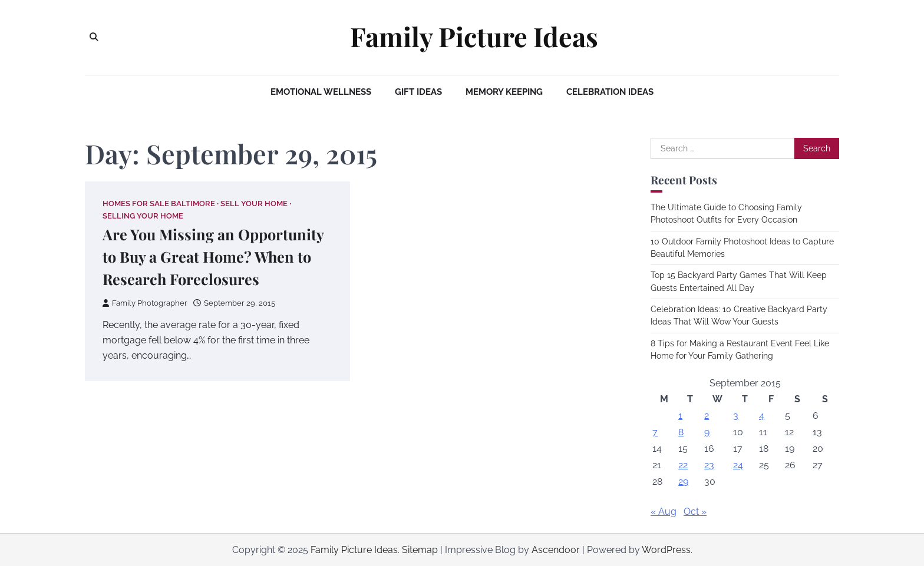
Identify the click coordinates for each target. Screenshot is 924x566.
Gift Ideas (418, 92)
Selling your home (143, 216)
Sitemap (420, 550)
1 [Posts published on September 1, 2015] (680, 416)
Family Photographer (145, 303)
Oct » (695, 512)
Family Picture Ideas (474, 37)
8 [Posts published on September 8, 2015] (681, 432)
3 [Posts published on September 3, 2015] (736, 416)
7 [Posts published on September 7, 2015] (655, 432)
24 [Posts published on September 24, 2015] (738, 465)
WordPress (666, 550)
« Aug (664, 512)
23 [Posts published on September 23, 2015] (709, 465)
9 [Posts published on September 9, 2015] (707, 432)
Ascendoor (556, 550)
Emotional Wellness (321, 92)
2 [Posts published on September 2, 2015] (707, 416)
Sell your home (254, 203)
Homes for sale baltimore (159, 203)
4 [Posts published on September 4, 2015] (762, 416)
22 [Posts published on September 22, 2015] (683, 465)
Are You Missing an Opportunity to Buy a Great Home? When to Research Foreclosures (213, 256)
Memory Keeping (504, 92)
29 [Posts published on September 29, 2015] (683, 481)
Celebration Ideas (610, 92)
